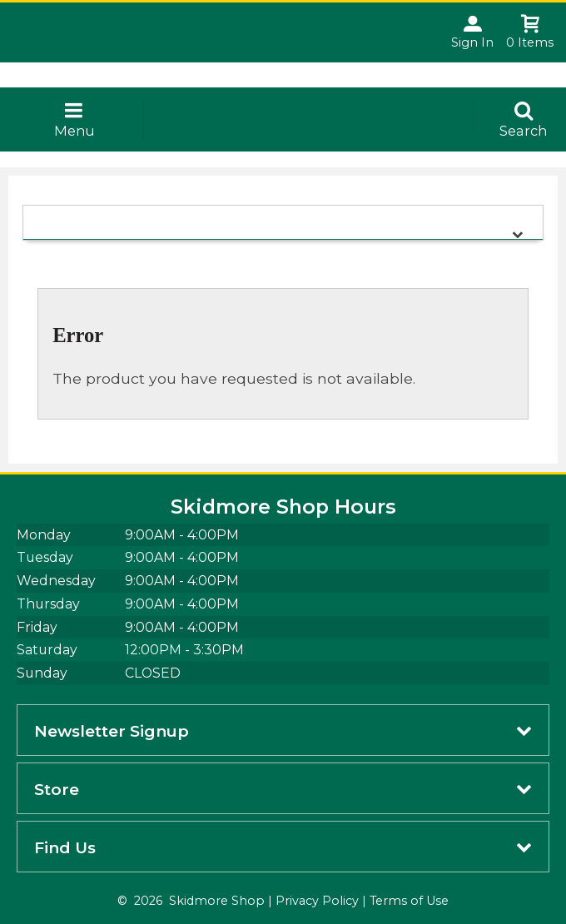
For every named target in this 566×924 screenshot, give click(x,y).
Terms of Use (409, 901)
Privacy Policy (317, 901)
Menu (74, 131)
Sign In (472, 42)
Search (524, 131)
